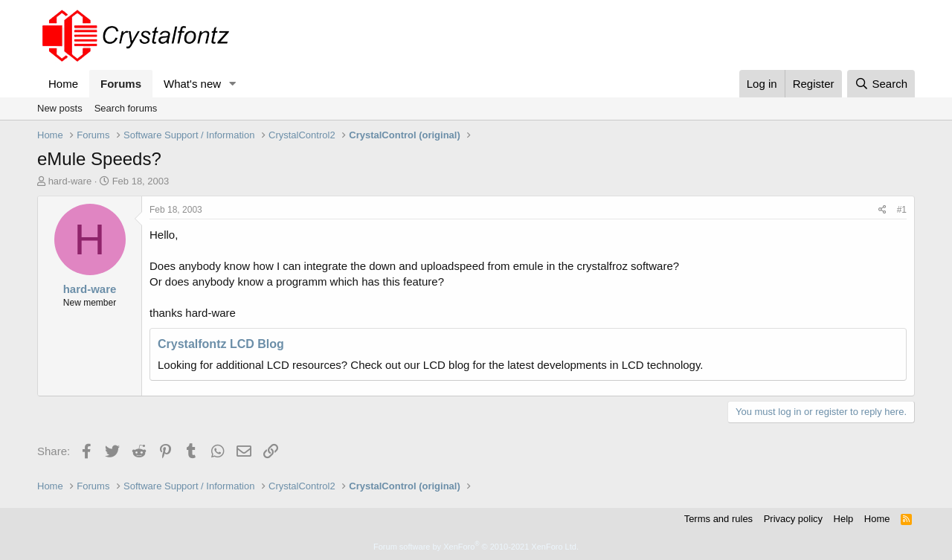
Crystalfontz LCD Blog (221, 344)
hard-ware (70, 181)
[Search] (881, 84)
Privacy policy (793, 519)
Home (63, 84)
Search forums (126, 108)
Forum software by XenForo (476, 547)
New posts (60, 108)
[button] (233, 84)
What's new (192, 84)
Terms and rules (718, 519)
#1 (902, 210)
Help (844, 519)
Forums (121, 84)
